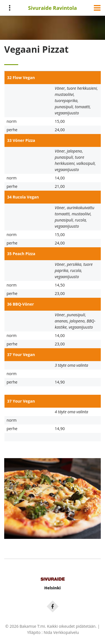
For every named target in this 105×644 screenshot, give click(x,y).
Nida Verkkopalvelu (61, 632)
